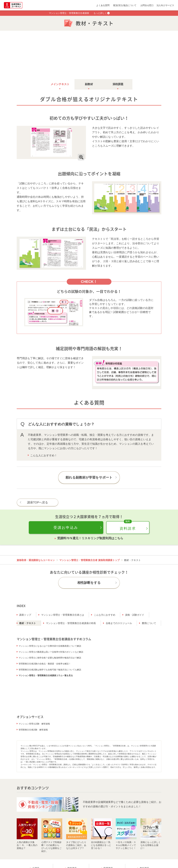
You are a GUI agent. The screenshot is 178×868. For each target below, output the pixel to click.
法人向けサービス (165, 5)
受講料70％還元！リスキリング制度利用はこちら (90, 538)
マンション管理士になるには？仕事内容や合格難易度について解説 (50, 645)
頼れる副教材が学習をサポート (89, 477)
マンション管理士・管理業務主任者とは (63, 614)
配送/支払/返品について (125, 5)
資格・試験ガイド (135, 614)
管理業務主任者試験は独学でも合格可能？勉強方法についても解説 (50, 669)
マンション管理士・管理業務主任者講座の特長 (71, 623)
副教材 (89, 84)
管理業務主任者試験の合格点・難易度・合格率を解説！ (45, 663)
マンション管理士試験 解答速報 (34, 723)
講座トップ (25, 614)
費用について (149, 623)
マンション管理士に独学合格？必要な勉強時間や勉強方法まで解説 (50, 657)
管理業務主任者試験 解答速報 (33, 729)
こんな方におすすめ (105, 614)
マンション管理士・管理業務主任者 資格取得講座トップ (89, 560)
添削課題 (118, 84)
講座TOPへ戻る (38, 502)
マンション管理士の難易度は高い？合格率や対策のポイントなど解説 (51, 651)
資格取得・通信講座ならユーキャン (36, 560)
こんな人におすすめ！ (44, 455)
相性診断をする (89, 582)
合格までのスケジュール (119, 623)
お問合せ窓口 (147, 5)
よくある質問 (103, 5)
